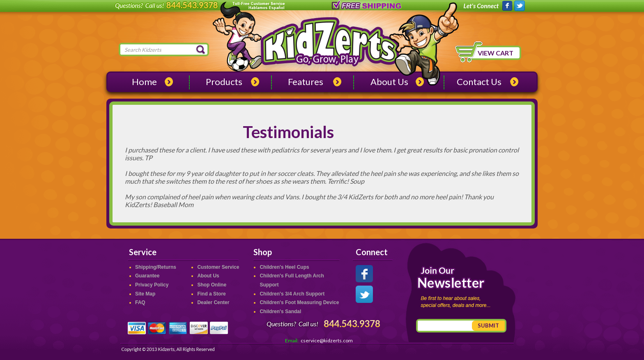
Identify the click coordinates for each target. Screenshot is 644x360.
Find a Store (211, 294)
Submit (488, 325)
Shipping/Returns (156, 267)
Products (224, 82)
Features (306, 82)
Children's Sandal (280, 312)
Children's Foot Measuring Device (299, 302)
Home (144, 82)
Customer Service (218, 267)
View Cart (496, 53)
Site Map (145, 294)
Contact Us (479, 82)
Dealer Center (213, 302)
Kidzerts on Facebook (507, 6)
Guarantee (147, 276)
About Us (389, 82)
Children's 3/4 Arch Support (292, 294)
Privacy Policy (152, 285)
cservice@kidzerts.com (327, 340)
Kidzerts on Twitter (520, 6)
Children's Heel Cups (284, 267)
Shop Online (212, 285)
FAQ (140, 302)
